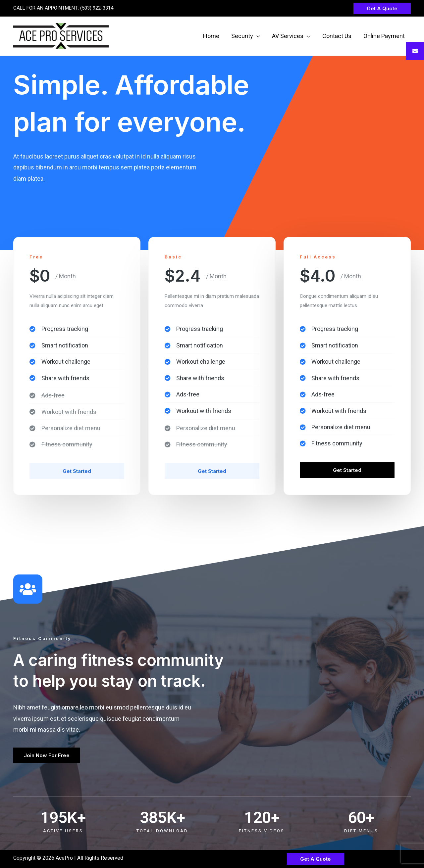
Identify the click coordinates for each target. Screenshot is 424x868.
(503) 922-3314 (97, 8)
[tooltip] (415, 51)
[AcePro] (61, 36)
